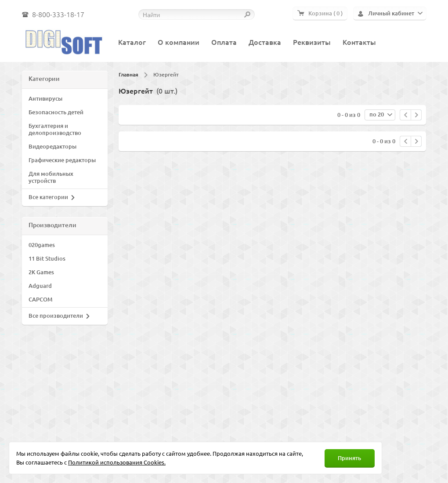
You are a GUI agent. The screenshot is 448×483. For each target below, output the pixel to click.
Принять (349, 458)
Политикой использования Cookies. (117, 462)
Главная (128, 74)
